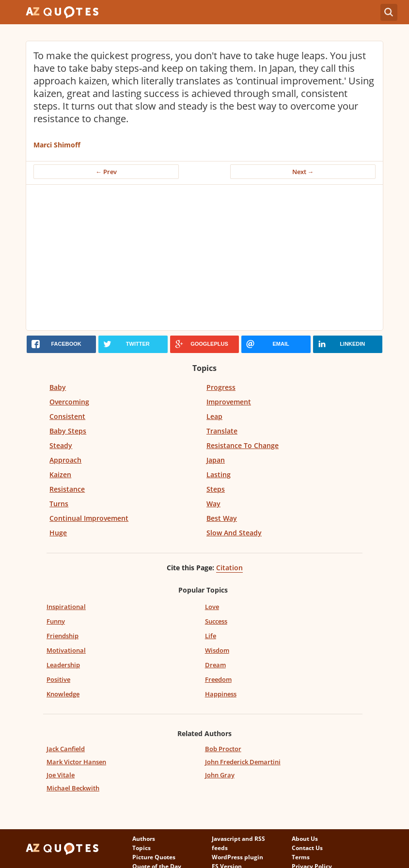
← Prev (106, 172)
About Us (305, 839)
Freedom (218, 679)
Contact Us (307, 848)
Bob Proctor (223, 749)
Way (213, 504)
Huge (58, 533)
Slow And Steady (234, 533)
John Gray (220, 775)
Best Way (222, 518)
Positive (58, 679)
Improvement (229, 402)
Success (216, 621)
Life (211, 636)
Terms (301, 857)
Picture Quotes (154, 857)
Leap (214, 416)
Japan (216, 460)
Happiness (221, 694)
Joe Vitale (61, 775)
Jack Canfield (66, 749)
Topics (142, 848)
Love (212, 607)
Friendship (63, 636)
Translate (222, 431)
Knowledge (63, 694)
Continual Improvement (89, 518)
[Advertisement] (205, 257)
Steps (216, 489)
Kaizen (60, 474)
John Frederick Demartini (243, 762)
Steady (61, 445)
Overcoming (69, 402)
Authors (144, 839)
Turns (59, 504)
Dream (215, 665)
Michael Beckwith (73, 788)
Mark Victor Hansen (76, 762)
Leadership (63, 665)
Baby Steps (68, 431)
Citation (229, 568)
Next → (303, 172)
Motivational (66, 650)
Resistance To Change (243, 445)
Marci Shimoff (57, 145)
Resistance (67, 489)
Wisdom (217, 650)
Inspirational (66, 607)
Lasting (219, 474)
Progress (221, 387)
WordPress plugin (237, 857)
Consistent (67, 416)
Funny (56, 621)
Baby (58, 387)
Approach (65, 460)
